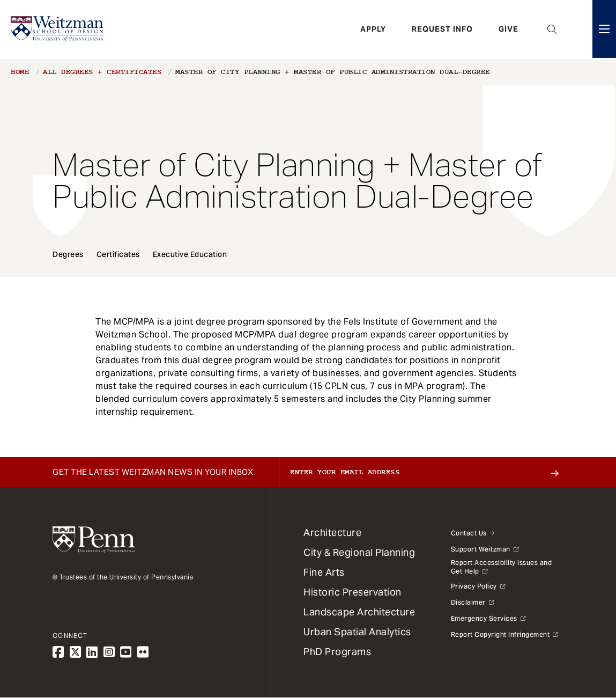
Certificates (118, 254)
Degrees (68, 254)
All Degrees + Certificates (102, 72)
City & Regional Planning (359, 552)
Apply (373, 30)
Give (509, 30)
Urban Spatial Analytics (357, 632)
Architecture (332, 532)
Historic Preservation (352, 592)
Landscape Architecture (359, 612)
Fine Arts (324, 572)
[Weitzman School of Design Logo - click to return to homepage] (57, 30)
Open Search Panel (552, 30)
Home (20, 72)
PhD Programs (337, 652)
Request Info (442, 30)
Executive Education (190, 254)
